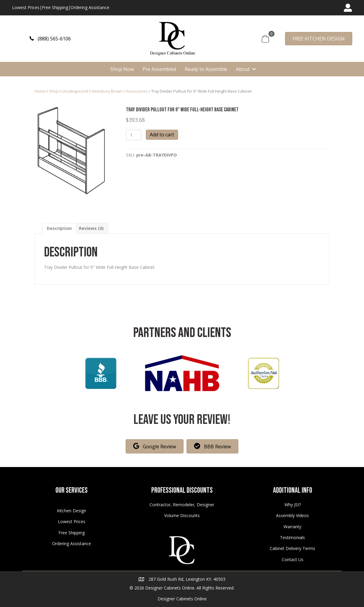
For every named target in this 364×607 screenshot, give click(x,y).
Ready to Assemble (206, 69)
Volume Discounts (182, 515)
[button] (50, 38)
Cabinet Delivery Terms (292, 548)
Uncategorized (75, 91)
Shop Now (122, 69)
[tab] (59, 228)
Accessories (137, 91)
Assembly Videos (292, 515)
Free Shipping (55, 7)
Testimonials (292, 537)
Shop (54, 91)
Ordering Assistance (90, 7)
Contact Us (293, 559)
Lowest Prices (26, 7)
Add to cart (162, 135)
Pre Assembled (159, 69)
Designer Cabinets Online (182, 599)
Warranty (292, 527)
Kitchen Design (72, 511)
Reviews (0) (91, 228)
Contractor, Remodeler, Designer (182, 505)
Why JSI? (293, 505)
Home (40, 91)
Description (59, 228)
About (243, 69)
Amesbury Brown (107, 91)
